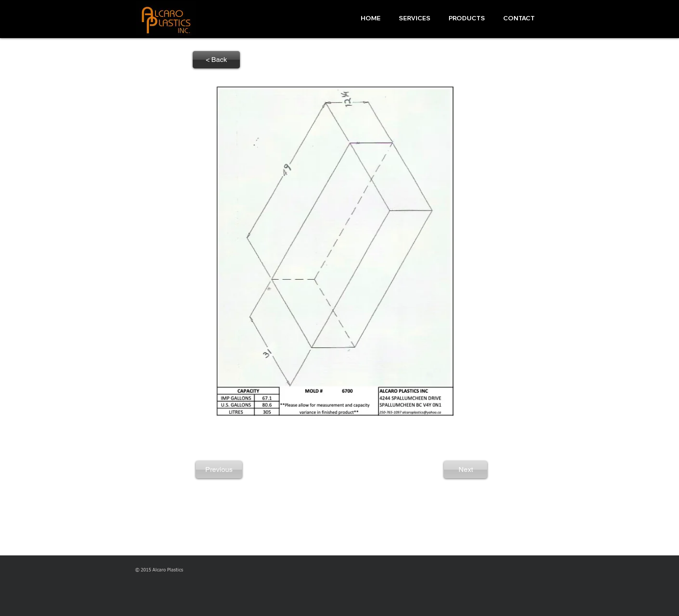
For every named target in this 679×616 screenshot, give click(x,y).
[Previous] (219, 470)
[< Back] (216, 60)
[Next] (466, 470)
